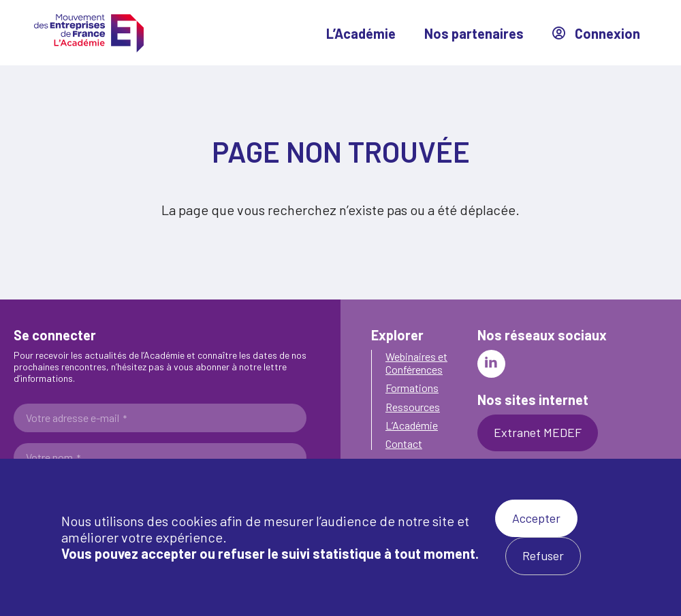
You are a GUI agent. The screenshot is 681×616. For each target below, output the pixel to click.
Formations (412, 388)
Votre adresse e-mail (76, 418)
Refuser (543, 555)
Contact (404, 443)
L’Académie (361, 33)
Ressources (413, 407)
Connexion (596, 33)
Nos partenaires (474, 33)
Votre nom (53, 457)
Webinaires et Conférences (416, 363)
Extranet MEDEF (538, 432)
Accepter (536, 518)
